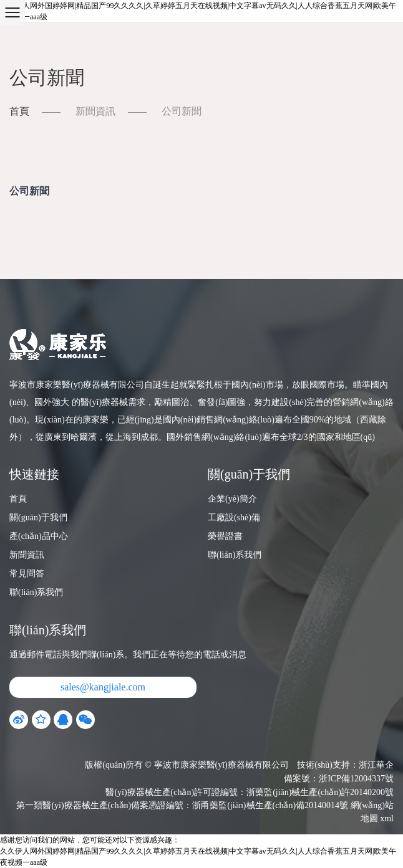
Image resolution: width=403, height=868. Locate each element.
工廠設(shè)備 (234, 517)
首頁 (19, 111)
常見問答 (27, 574)
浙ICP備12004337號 (356, 779)
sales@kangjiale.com (103, 687)
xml (387, 818)
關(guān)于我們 (38, 517)
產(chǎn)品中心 (39, 536)
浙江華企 (376, 765)
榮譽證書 (225, 536)
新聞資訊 (95, 111)
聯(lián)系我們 (36, 592)
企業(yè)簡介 (232, 499)
